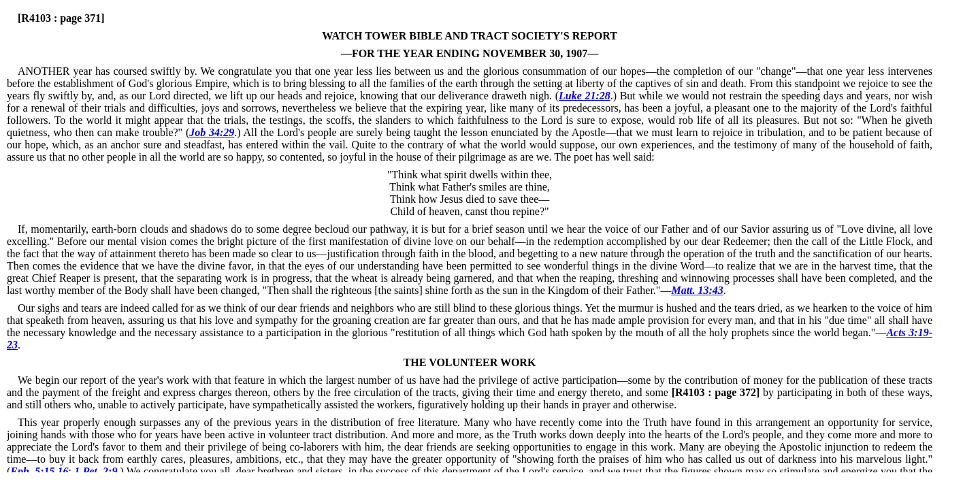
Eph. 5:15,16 (39, 471)
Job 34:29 (212, 132)
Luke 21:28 (585, 96)
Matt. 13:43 (697, 290)
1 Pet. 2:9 (96, 471)
